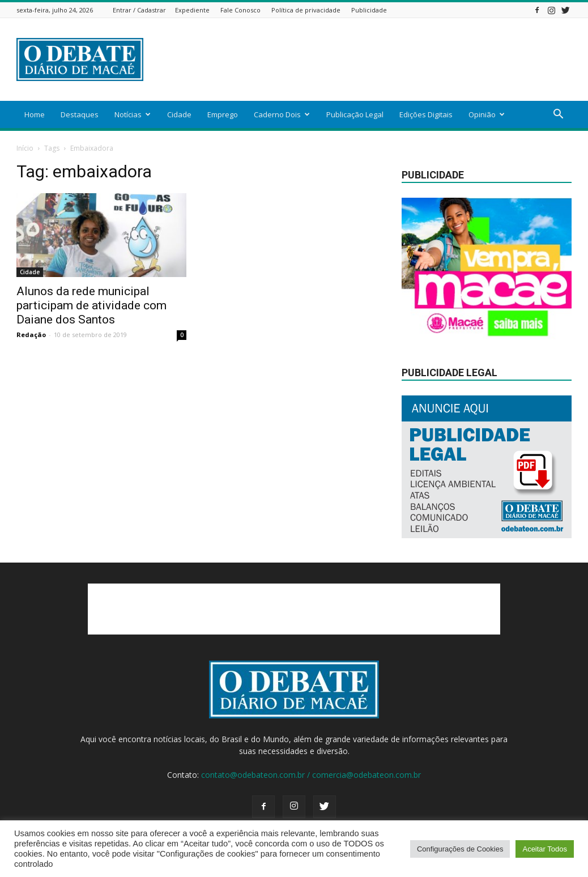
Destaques (80, 114)
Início (25, 148)
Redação (31, 335)
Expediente (192, 10)
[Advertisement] (365, 59)
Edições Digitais (426, 114)
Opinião (487, 114)
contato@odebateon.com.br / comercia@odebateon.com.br (311, 775)
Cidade (179, 114)
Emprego (223, 114)
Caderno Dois (282, 114)
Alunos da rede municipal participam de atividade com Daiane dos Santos (91, 305)
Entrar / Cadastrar (139, 10)
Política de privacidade (306, 10)
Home (35, 114)
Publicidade (369, 10)
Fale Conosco (240, 10)
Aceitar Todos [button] (545, 849)
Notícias (133, 114)
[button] (558, 115)
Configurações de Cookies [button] (460, 849)
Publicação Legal (355, 114)
